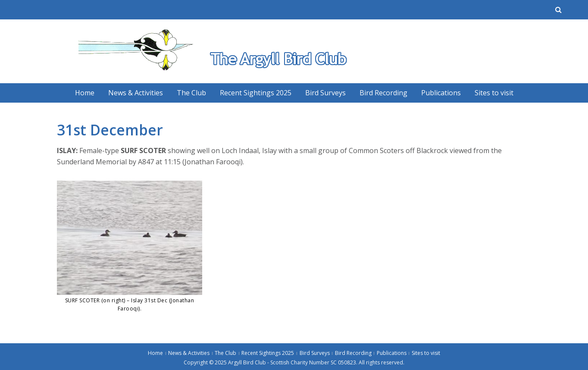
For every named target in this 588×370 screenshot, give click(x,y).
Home (85, 93)
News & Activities (136, 93)
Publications (441, 93)
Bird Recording (383, 93)
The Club (191, 93)
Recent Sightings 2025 (256, 93)
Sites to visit (494, 93)
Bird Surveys (325, 93)
